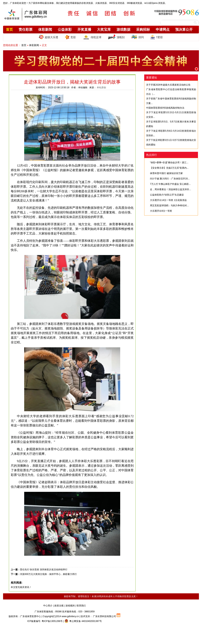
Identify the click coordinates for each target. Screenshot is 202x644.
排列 (137, 37)
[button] (196, 69)
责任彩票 (26, 30)
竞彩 (70, 37)
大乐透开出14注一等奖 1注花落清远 (168, 200)
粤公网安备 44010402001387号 (83, 621)
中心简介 (48, 606)
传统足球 (92, 37)
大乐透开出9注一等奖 (161, 211)
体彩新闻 (45, 30)
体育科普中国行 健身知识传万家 (166, 173)
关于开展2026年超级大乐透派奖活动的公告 (168, 85)
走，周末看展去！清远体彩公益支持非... (171, 189)
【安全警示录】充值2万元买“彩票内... (169, 168)
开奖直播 (84, 30)
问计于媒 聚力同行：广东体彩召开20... (170, 179)
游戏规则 (70, 606)
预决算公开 (184, 30)
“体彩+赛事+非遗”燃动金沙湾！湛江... (169, 163)
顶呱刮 (116, 37)
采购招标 (143, 30)
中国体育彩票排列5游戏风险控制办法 (165, 108)
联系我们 (81, 606)
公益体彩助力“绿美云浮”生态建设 (167, 195)
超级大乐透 (49, 37)
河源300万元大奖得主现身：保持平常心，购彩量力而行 (48, 574)
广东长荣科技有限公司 (104, 616)
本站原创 (101, 88)
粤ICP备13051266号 (52, 621)
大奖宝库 (104, 30)
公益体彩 (65, 30)
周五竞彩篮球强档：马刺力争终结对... (169, 206)
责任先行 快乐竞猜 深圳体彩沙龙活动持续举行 (44, 570)
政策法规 (59, 606)
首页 (9, 30)
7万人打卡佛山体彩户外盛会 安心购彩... (170, 184)
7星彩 (157, 37)
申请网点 (163, 30)
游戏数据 (123, 30)
